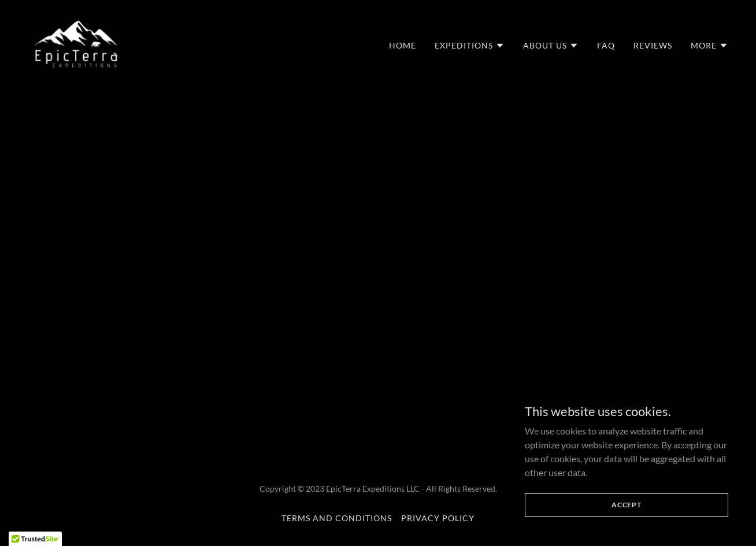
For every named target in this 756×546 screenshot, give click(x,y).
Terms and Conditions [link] (337, 518)
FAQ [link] (606, 45)
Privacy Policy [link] (438, 518)
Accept (627, 505)
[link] (76, 42)
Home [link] (403, 45)
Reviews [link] (653, 45)
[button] (470, 46)
